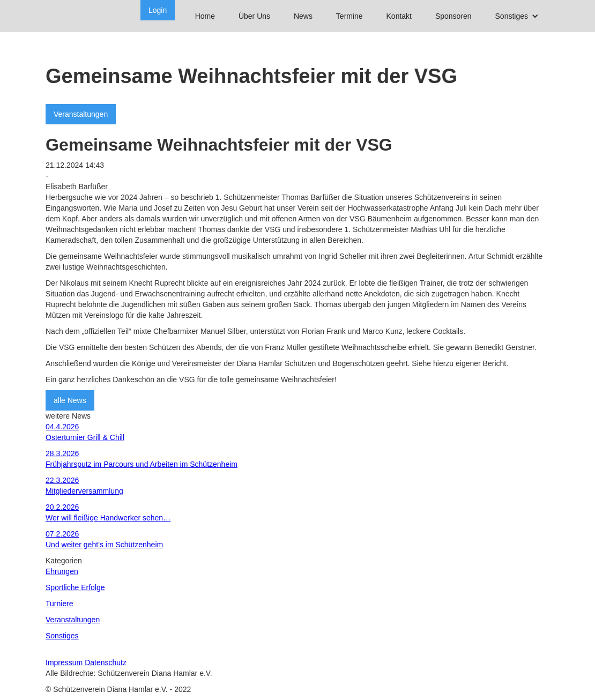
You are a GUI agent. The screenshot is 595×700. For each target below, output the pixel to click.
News (303, 16)
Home (205, 16)
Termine (349, 16)
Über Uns (254, 16)
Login (158, 10)
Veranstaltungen (81, 114)
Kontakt (399, 16)
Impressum (64, 662)
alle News (70, 400)
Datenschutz (106, 662)
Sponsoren (453, 16)
